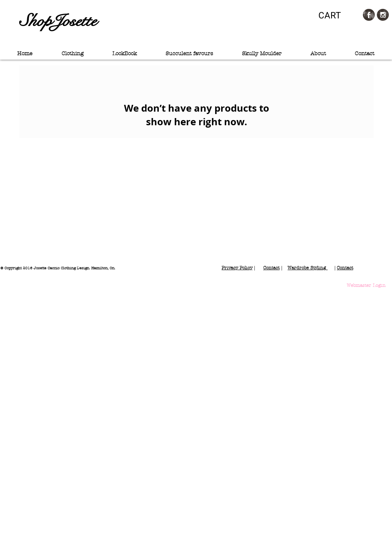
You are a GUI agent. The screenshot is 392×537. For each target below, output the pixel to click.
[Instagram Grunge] (383, 15)
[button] (335, 15)
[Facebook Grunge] (369, 15)
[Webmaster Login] (366, 286)
